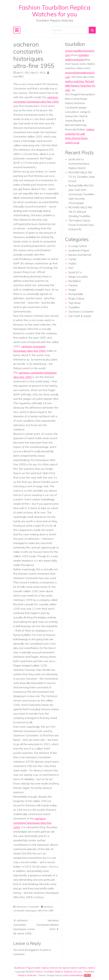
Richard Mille (76, 294)
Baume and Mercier (80, 255)
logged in (34, 950)
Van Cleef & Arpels (80, 316)
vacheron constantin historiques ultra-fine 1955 (32, 823)
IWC (71, 268)
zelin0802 (18, 76)
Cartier (72, 259)
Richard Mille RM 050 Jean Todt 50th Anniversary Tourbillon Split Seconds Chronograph (81, 194)
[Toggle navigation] (17, 30)
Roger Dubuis (76, 298)
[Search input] (70, 30)
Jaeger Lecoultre (78, 277)
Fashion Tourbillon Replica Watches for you (55, 11)
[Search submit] (92, 30)
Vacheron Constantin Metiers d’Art (48, 925)
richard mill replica (59, 968)
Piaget (72, 290)
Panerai (73, 285)
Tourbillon (74, 307)
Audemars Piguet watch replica (31, 968)
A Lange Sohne (78, 246)
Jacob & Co (75, 272)
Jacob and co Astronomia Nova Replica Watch (79, 164)
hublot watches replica (83, 968)
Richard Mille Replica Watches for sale (80, 86)
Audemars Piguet (79, 250)
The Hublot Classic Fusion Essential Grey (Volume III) (81, 225)
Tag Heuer (75, 303)
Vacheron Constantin (28, 907)
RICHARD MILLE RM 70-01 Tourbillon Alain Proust (82, 177)
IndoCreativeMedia (73, 975)
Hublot (72, 263)
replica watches (75, 81)
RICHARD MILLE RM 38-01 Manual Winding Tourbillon (80, 212)
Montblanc (75, 281)
